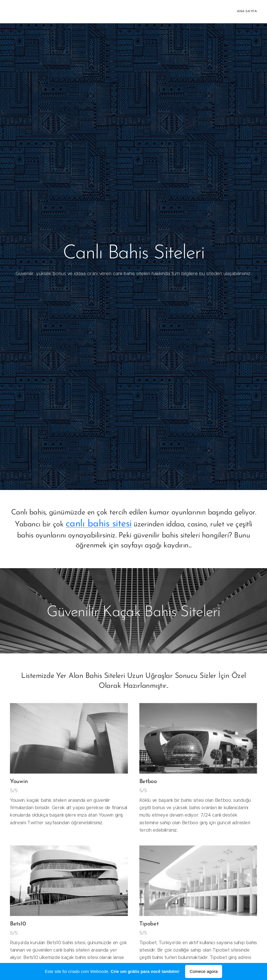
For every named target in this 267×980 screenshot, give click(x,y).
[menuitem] (256, 12)
